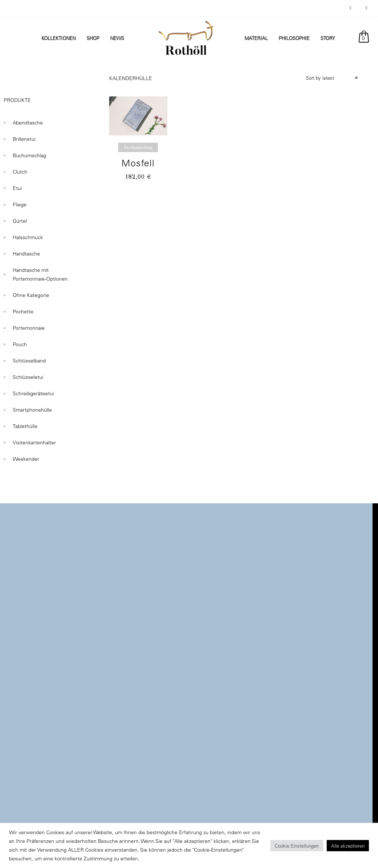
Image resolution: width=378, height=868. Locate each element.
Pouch (20, 344)
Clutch (20, 172)
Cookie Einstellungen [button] (297, 846)
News (117, 38)
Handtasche (26, 254)
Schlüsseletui (28, 377)
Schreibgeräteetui (33, 393)
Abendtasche (28, 123)
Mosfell (138, 163)
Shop (93, 38)
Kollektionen (59, 38)
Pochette (23, 312)
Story (328, 38)
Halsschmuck (28, 237)
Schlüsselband (29, 361)
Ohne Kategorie (31, 295)
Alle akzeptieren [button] (348, 846)
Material (256, 38)
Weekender (26, 459)
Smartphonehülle (32, 410)
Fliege (20, 205)
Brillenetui (24, 139)
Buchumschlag (29, 155)
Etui (17, 188)
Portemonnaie (29, 328)
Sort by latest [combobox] (320, 78)
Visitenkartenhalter (34, 443)
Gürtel (20, 221)
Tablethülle (25, 426)
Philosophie (294, 38)
